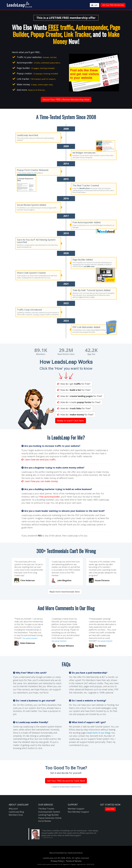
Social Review (45, 821)
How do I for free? (74, 390)
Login (94, 5)
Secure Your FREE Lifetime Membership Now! (66, 99)
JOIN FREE (110, 809)
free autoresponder (50, 497)
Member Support (76, 809)
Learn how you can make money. (40, 481)
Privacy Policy (57, 861)
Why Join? (13, 809)
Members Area (16, 815)
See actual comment (30, 638)
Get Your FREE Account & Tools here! (66, 781)
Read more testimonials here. (65, 592)
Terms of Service (74, 861)
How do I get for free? (74, 384)
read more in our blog (98, 733)
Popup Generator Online (50, 818)
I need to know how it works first (66, 787)
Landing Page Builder (49, 815)
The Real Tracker (46, 809)
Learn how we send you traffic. (39, 460)
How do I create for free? (79, 402)
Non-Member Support (78, 812)
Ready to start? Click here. (71, 421)
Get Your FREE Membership (113, 5)
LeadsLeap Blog (16, 812)
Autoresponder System (49, 812)
